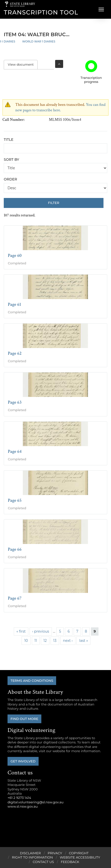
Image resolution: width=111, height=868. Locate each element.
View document (23, 65)
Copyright (79, 853)
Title (9, 140)
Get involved (23, 761)
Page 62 (15, 353)
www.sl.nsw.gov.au (23, 806)
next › (68, 641)
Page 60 (15, 256)
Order (10, 179)
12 (45, 641)
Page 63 (15, 402)
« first (21, 631)
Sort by (11, 160)
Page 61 (14, 304)
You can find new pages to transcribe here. (60, 107)
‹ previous (40, 631)
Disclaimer (30, 853)
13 (55, 641)
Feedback (70, 862)
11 (36, 641)
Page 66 (15, 549)
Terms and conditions (32, 681)
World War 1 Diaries (39, 41)
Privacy (55, 853)
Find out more (24, 719)
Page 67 (15, 598)
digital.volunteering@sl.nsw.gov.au (36, 802)
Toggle (59, 64)
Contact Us (43, 862)
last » (84, 641)
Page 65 (15, 500)
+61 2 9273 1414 (19, 798)
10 (26, 641)
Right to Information (33, 857)
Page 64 (15, 451)
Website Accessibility (80, 857)
